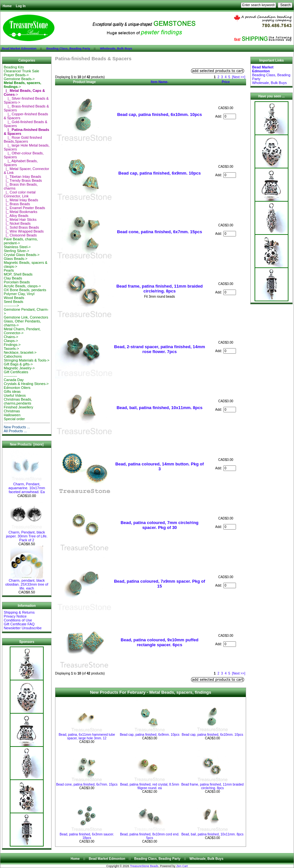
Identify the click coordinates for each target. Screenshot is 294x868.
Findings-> (12, 345)
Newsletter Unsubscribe (22, 628)
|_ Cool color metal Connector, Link (20, 194)
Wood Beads (14, 298)
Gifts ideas (12, 391)
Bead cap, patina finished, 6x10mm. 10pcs (159, 114)
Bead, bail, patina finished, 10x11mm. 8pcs (160, 408)
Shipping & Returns (19, 612)
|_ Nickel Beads (17, 223)
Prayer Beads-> (16, 75)
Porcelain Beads (17, 282)
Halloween (12, 415)
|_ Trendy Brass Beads (23, 180)
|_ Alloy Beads (16, 216)
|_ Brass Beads (17, 204)
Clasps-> (11, 341)
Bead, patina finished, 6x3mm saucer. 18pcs (87, 836)
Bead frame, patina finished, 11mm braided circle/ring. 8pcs (160, 289)
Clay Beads (13, 278)
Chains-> (11, 337)
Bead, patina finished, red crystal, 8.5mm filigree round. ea (149, 786)
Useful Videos (15, 395)
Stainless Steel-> (17, 247)
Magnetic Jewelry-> (19, 368)
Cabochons (13, 356)
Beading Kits (14, 67)
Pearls (9, 270)
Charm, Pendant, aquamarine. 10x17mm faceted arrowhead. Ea (27, 486)
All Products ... (15, 431)
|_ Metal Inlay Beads (21, 200)
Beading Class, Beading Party (68, 48)
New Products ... (17, 427)
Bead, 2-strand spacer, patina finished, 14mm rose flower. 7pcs (160, 349)
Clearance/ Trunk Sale (21, 71)
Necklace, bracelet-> (20, 352)
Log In (21, 6)
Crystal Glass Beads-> (22, 255)
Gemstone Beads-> (19, 79)
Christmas (12, 411)
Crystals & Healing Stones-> (26, 384)
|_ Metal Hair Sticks (20, 220)
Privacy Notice (15, 616)
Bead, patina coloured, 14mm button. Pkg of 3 (160, 466)
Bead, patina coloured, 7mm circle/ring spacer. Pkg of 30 (160, 525)
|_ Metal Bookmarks (20, 212)
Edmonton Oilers (17, 388)
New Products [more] (27, 444)
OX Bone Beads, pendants (25, 290)
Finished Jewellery (18, 407)
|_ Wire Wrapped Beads (24, 231)
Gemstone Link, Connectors (26, 317)
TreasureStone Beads (144, 866)
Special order (14, 419)
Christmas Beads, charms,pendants (18, 401)
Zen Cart (182, 866)
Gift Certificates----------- (16, 374)
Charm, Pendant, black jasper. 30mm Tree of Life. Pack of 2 (27, 534)
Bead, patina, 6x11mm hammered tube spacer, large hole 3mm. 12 (87, 736)
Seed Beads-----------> (13, 304)
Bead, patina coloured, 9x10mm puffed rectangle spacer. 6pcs (159, 642)
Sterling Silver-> (16, 251)
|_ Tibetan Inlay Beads (22, 177)
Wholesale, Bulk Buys (116, 48)
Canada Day (14, 380)
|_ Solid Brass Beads (21, 227)
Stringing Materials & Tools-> (26, 360)
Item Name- (160, 82)
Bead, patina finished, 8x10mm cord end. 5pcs (150, 836)
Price (226, 82)
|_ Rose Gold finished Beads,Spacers (23, 139)
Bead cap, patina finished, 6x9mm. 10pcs (160, 173)
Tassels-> (11, 349)
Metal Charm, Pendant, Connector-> (22, 331)
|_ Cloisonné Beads (20, 235)
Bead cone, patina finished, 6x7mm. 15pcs (160, 232)
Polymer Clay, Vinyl (19, 294)
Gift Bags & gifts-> (18, 364)
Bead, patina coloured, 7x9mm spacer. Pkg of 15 (160, 584)
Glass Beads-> (15, 259)
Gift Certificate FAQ (19, 624)
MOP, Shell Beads (18, 274)
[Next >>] (239, 77)
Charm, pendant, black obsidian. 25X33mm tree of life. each (27, 583)
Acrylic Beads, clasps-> (22, 286)
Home (7, 6)
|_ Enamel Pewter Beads (24, 208)
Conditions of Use (18, 620)
